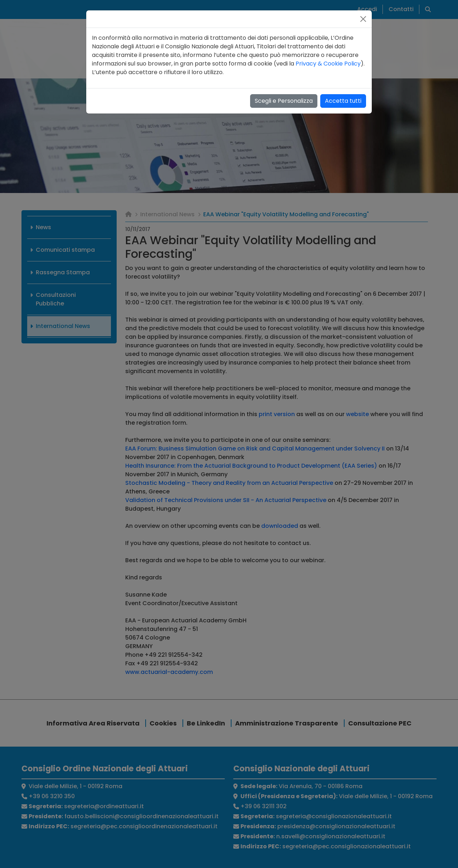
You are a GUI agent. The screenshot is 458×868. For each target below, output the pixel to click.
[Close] (363, 19)
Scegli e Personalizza (284, 101)
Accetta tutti (343, 101)
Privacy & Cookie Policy (328, 64)
